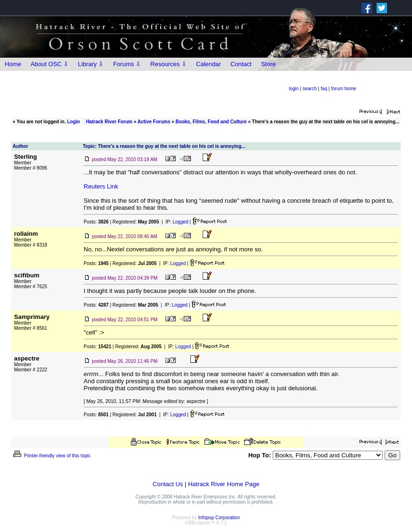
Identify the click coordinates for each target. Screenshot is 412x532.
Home (13, 64)
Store (268, 64)
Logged (180, 222)
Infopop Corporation (219, 518)
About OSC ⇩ (50, 64)
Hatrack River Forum (109, 122)
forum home (344, 89)
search (309, 89)
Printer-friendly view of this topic (51, 456)
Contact (241, 64)
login (294, 89)
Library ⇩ (91, 64)
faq (324, 89)
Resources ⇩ (168, 64)
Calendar (209, 64)
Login (73, 122)
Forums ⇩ (127, 64)
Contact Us (168, 484)
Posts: (96, 222)
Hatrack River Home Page (224, 484)
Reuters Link (101, 186)
